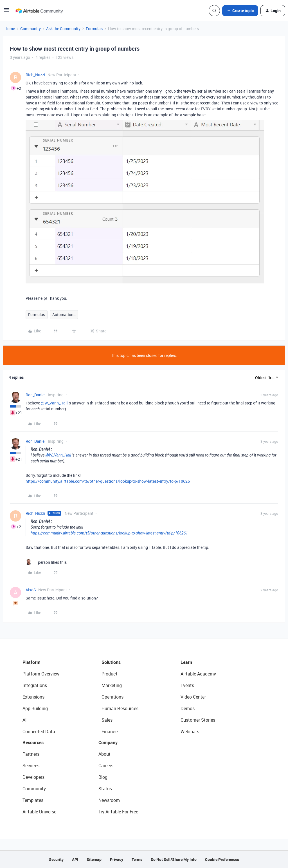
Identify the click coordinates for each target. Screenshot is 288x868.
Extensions (33, 697)
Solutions (111, 662)
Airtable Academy (198, 674)
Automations (64, 315)
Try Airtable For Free (118, 812)
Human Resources (120, 708)
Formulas (94, 29)
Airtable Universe (39, 812)
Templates (33, 800)
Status (105, 789)
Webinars (190, 731)
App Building (35, 708)
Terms (137, 859)
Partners (31, 754)
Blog (103, 777)
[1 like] (46, 562)
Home (10, 29)
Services (31, 766)
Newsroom (109, 800)
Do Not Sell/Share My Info (174, 859)
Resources (33, 742)
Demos (188, 708)
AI (25, 720)
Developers (33, 777)
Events (187, 685)
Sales (107, 720)
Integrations (35, 685)
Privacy (117, 859)
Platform (31, 662)
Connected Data (39, 731)
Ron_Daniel (36, 395)
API (75, 859)
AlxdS (31, 590)
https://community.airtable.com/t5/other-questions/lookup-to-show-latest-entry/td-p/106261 (109, 481)
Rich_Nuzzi (35, 75)
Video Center (193, 697)
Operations (112, 697)
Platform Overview (41, 674)
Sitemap (94, 859)
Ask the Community (63, 29)
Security (56, 859)
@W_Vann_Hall (54, 403)
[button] (6, 12)
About (104, 754)
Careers (106, 766)
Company (108, 742)
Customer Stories (198, 720)
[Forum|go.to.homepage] (39, 11)
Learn (186, 662)
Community (31, 29)
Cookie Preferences (222, 859)
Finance (110, 731)
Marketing (112, 685)
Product (110, 674)
